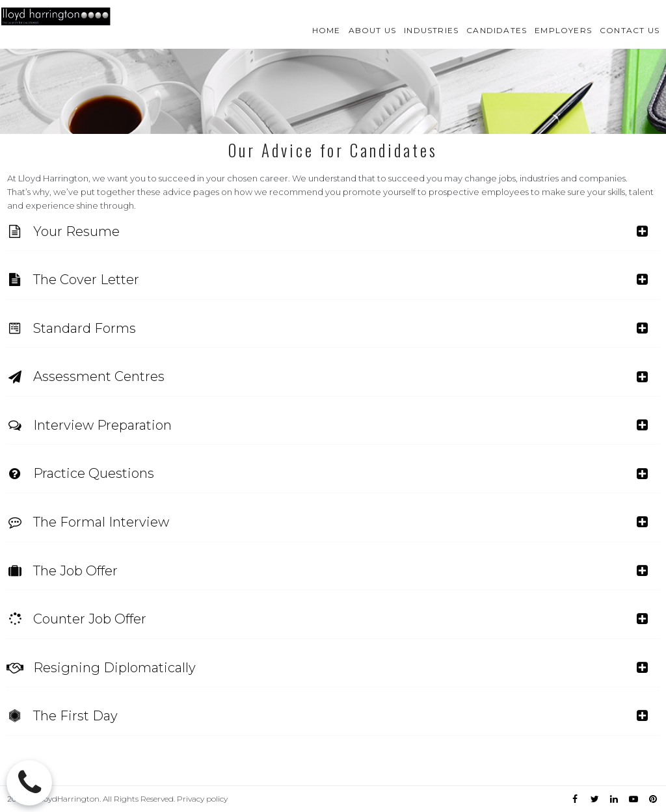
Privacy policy (202, 799)
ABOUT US (373, 30)
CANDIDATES (497, 30)
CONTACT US (630, 30)
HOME (326, 30)
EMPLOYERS (563, 30)
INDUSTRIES (431, 30)
